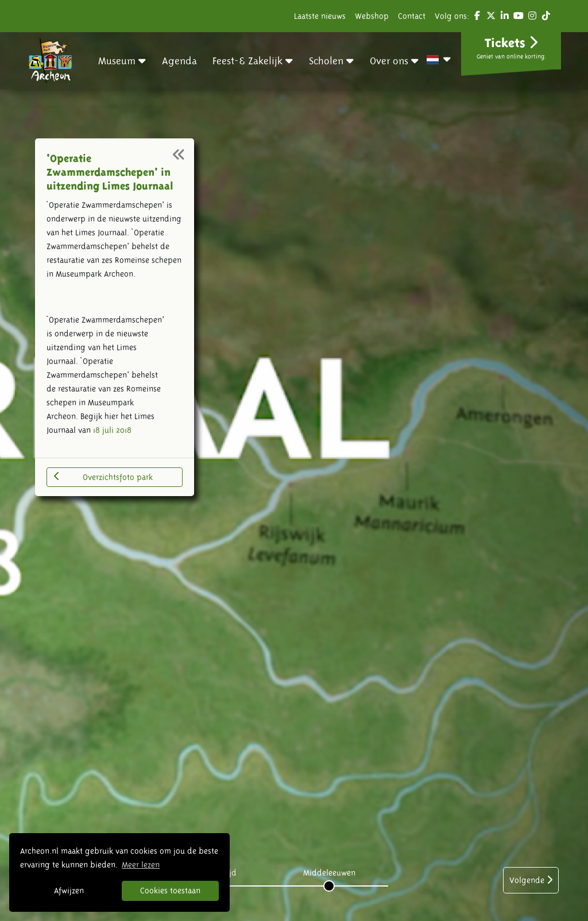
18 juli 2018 (112, 430)
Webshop (372, 16)
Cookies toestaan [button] (170, 891)
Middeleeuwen (329, 873)
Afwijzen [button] (69, 891)
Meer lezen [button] (141, 865)
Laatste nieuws (320, 16)
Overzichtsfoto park (103, 477)
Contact (412, 16)
